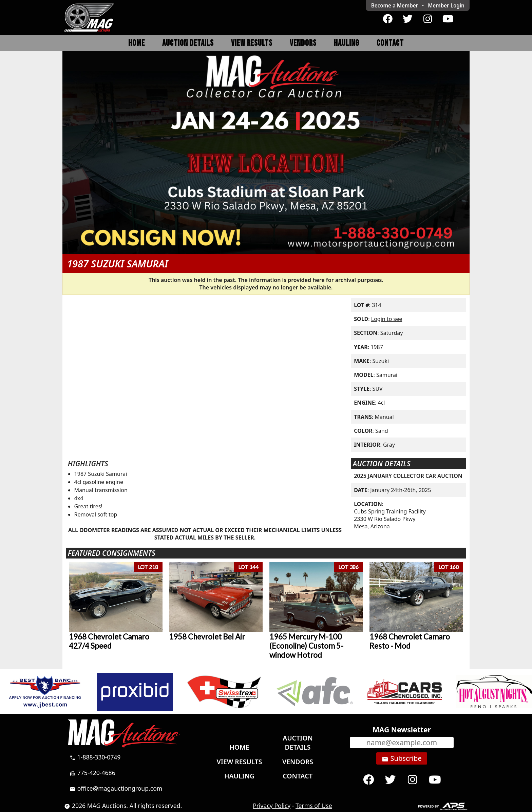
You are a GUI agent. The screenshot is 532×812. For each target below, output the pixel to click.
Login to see (387, 319)
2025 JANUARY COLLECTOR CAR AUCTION (408, 476)
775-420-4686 (92, 773)
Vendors (303, 43)
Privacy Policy (272, 806)
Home (137, 43)
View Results (252, 43)
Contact (390, 43)
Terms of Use (314, 806)
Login (446, 5)
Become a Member (395, 5)
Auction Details (188, 43)
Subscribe (402, 758)
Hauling (347, 43)
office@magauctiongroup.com (116, 788)
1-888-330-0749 (95, 757)
